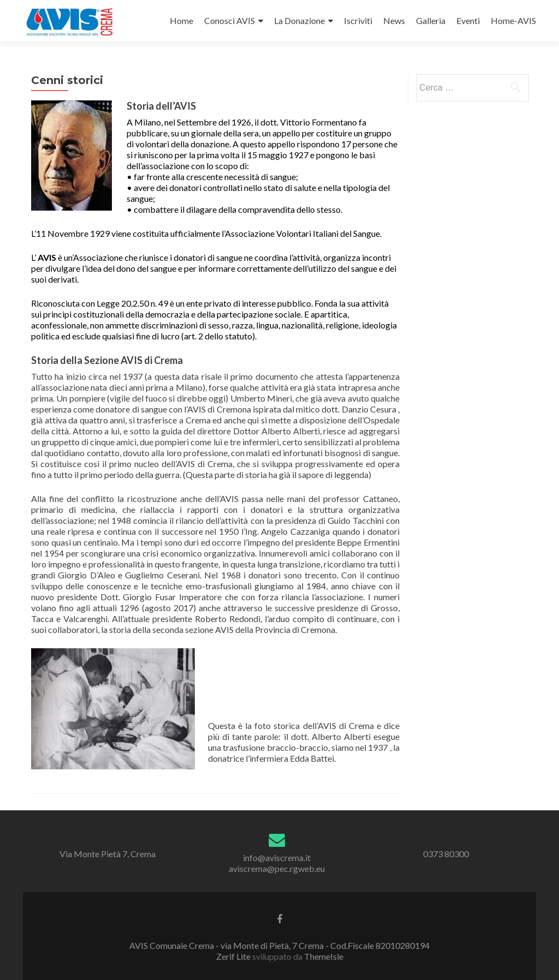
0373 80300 (446, 854)
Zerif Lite (234, 956)
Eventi (468, 20)
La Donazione (299, 20)
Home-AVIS (513, 20)
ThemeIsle (324, 956)
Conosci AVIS (230, 20)
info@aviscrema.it (277, 857)
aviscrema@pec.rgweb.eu (277, 868)
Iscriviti (358, 20)
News (394, 20)
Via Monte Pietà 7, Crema (108, 854)
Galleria (431, 20)
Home (182, 20)
